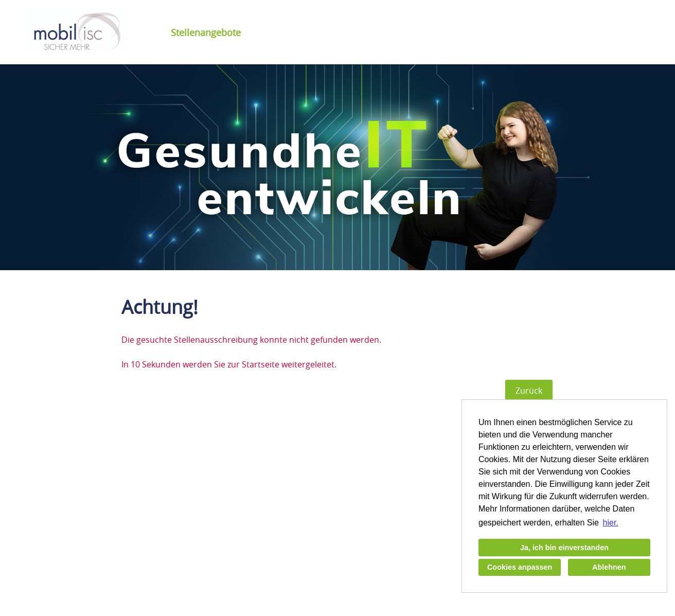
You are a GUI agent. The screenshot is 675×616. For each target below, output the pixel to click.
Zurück (529, 391)
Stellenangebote (206, 32)
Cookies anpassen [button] (520, 567)
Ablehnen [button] (609, 567)
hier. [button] (611, 523)
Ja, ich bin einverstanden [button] (564, 548)
